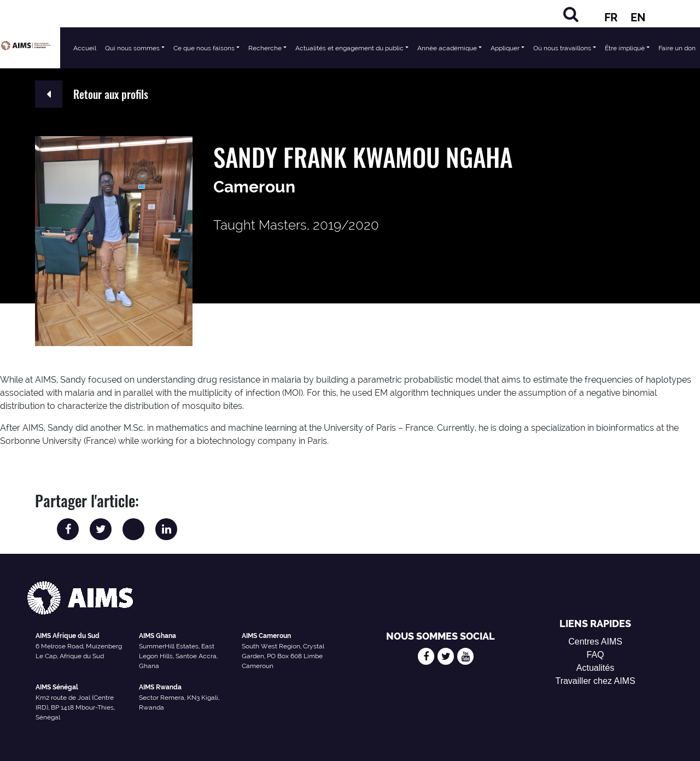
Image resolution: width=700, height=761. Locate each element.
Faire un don (677, 48)
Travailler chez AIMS (595, 681)
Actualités (595, 668)
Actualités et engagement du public (349, 48)
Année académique (447, 48)
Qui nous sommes (132, 48)
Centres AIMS (595, 642)
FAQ (596, 655)
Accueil (85, 48)
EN (638, 17)
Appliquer (505, 48)
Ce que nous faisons (204, 48)
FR (611, 17)
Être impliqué (625, 48)
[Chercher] (571, 14)
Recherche (265, 48)
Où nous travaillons (562, 48)
